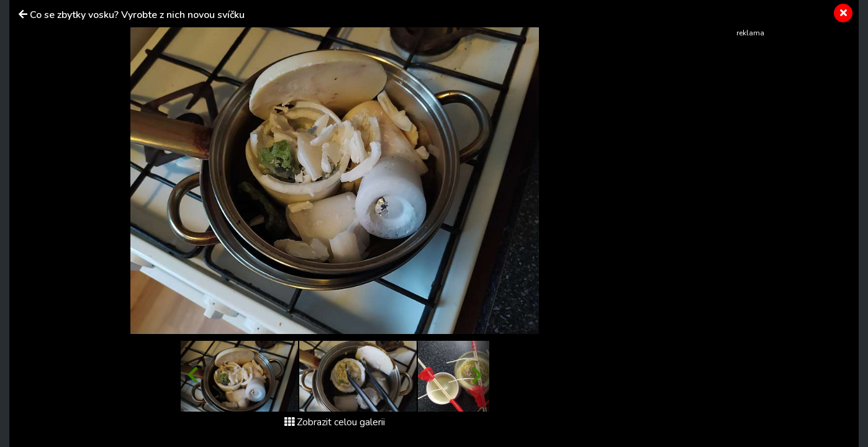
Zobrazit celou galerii (335, 422)
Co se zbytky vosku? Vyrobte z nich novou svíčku (137, 15)
